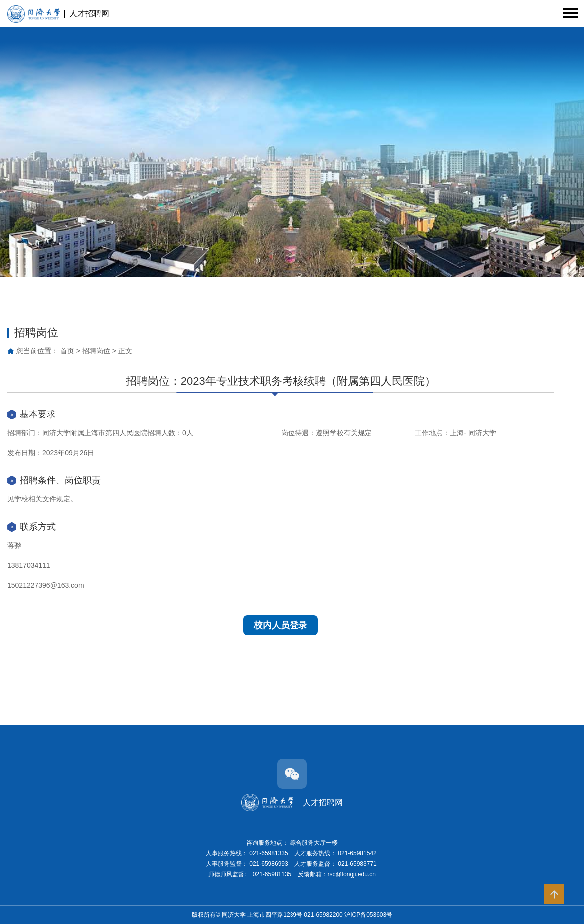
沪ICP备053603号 (368, 915)
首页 (67, 351)
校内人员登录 (281, 625)
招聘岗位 (96, 351)
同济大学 (234, 915)
